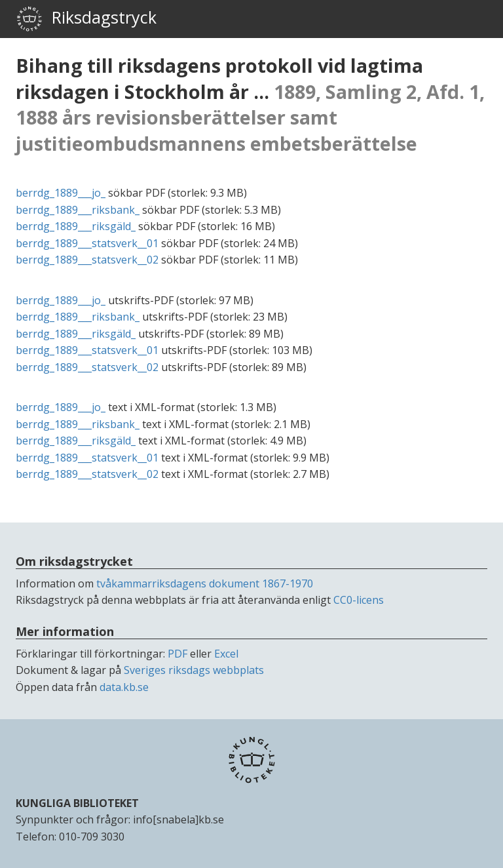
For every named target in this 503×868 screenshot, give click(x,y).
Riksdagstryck (86, 19)
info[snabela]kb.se (178, 819)
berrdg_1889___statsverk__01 (87, 243)
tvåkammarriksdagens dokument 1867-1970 (205, 583)
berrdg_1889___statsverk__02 (87, 260)
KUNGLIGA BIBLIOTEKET (77, 803)
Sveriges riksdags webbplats (194, 670)
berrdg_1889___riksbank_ (78, 210)
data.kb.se (124, 687)
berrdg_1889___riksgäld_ (76, 226)
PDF (177, 654)
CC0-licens (359, 600)
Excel (226, 654)
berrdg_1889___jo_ (61, 193)
